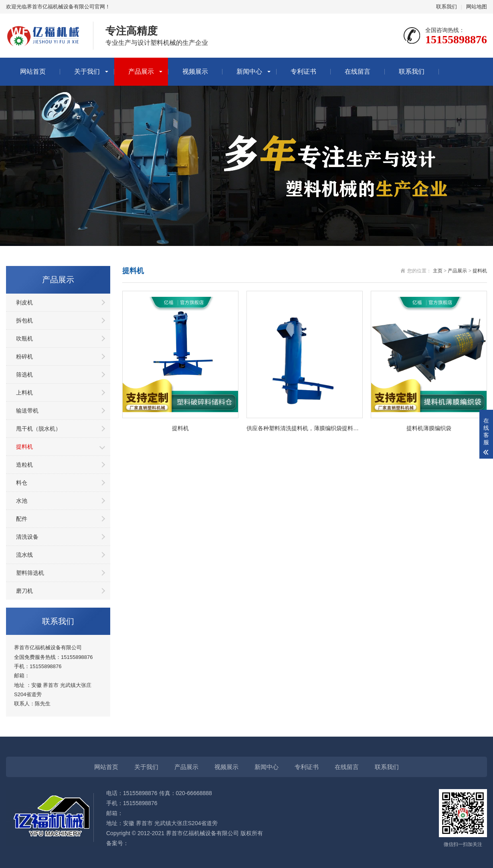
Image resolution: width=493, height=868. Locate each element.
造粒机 (24, 465)
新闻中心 (249, 71)
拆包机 (24, 320)
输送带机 (27, 411)
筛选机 (24, 375)
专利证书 (303, 71)
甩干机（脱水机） (38, 429)
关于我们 (87, 71)
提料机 (24, 447)
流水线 (24, 555)
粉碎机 (24, 356)
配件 (22, 519)
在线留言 (358, 71)
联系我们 (447, 7)
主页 (438, 271)
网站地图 (477, 7)
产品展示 (141, 71)
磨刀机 (24, 591)
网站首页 (33, 71)
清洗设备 (27, 537)
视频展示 (195, 71)
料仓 (22, 483)
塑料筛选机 (30, 573)
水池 (22, 501)
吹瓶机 (24, 338)
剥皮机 (24, 302)
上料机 (24, 393)
